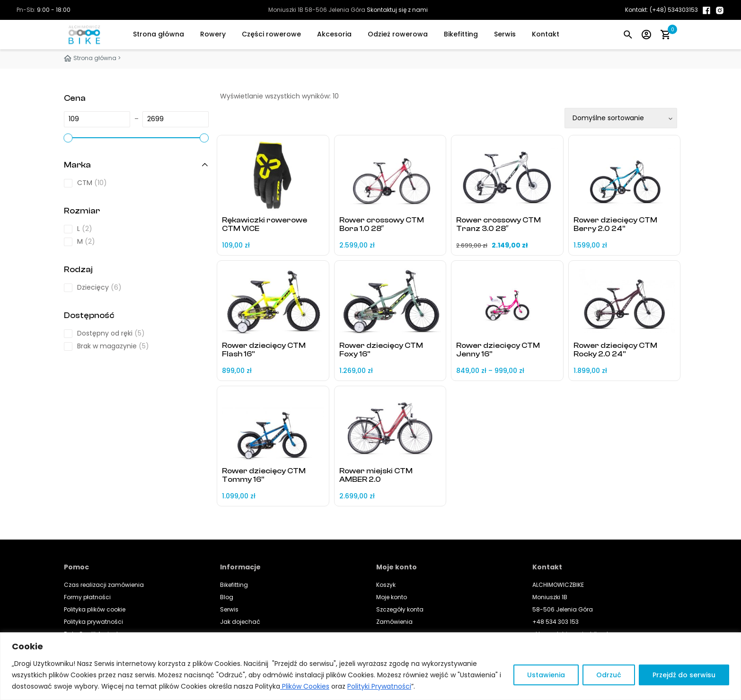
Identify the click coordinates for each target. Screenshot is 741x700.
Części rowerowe (271, 34)
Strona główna (159, 34)
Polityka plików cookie (95, 609)
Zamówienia (394, 622)
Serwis (505, 34)
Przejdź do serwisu (684, 675)
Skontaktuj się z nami (397, 10)
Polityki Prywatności (379, 686)
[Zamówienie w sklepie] (621, 118)
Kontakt (546, 34)
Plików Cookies (305, 686)
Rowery (213, 34)
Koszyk (386, 585)
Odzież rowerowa (398, 34)
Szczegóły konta (400, 609)
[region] (370, 666)
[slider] (68, 138)
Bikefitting (461, 34)
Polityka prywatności (93, 622)
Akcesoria (334, 34)
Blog (227, 597)
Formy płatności (87, 597)
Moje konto (392, 597)
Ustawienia (546, 675)
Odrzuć (609, 675)
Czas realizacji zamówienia (104, 585)
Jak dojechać (240, 622)
